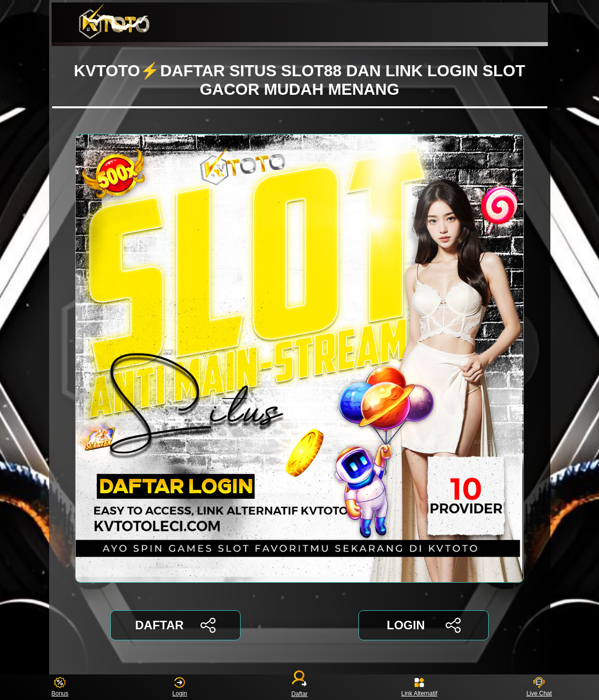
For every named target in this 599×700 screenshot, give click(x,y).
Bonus (60, 687)
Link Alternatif (419, 687)
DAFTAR (176, 625)
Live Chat (539, 687)
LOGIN (423, 625)
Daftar (300, 687)
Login (180, 687)
